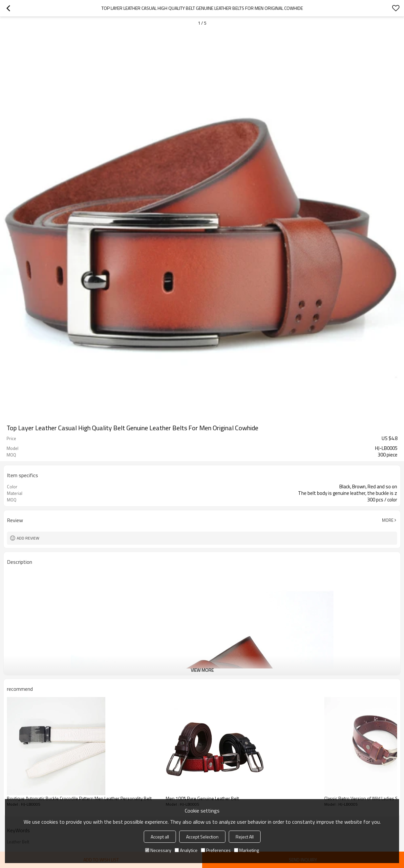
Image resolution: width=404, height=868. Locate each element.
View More (202, 670)
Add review (28, 538)
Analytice (186, 850)
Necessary (158, 850)
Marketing (246, 850)
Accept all (160, 837)
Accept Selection (202, 837)
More (388, 520)
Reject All (245, 837)
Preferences (216, 850)
